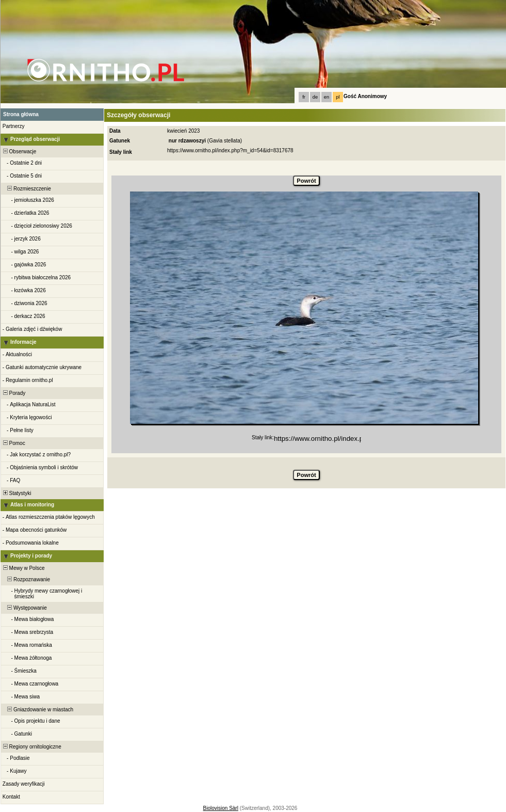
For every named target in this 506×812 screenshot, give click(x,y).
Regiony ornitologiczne (31, 747)
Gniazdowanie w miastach (37, 710)
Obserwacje (19, 152)
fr (304, 97)
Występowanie (24, 608)
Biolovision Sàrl (221, 808)
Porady (13, 393)
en (327, 97)
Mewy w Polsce (23, 568)
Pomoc (13, 443)
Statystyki (16, 493)
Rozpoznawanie (26, 579)
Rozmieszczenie (26, 189)
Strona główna (21, 114)
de (315, 97)
